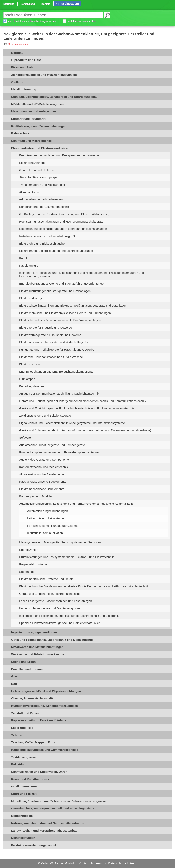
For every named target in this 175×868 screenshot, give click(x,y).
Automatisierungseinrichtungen (48, 511)
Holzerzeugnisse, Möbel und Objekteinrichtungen (46, 691)
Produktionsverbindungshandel (34, 845)
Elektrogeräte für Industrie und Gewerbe (46, 328)
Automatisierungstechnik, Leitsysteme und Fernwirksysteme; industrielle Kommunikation (77, 504)
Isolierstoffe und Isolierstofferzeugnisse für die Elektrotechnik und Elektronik (69, 616)
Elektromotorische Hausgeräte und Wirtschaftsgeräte (54, 342)
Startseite (9, 4)
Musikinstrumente (24, 786)
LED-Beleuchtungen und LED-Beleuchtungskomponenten (57, 372)
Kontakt (46, 4)
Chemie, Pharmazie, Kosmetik (32, 698)
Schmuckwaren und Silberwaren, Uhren (39, 772)
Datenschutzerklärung (123, 863)
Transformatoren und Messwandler (42, 185)
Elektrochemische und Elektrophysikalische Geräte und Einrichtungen (65, 313)
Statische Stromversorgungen (39, 177)
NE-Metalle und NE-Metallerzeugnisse (38, 104)
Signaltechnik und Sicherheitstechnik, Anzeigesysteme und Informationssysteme (72, 423)
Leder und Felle (22, 728)
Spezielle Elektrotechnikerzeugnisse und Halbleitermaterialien (60, 623)
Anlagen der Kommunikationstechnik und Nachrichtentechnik (59, 394)
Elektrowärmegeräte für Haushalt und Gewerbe (50, 335)
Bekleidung (19, 764)
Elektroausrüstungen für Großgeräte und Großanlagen (55, 291)
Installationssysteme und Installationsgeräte (48, 236)
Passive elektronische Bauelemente (43, 482)
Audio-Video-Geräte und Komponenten (45, 460)
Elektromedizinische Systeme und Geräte (46, 579)
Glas (15, 676)
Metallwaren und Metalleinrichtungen (37, 647)
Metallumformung (24, 89)
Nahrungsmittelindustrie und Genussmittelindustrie (48, 823)
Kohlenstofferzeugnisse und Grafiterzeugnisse (50, 608)
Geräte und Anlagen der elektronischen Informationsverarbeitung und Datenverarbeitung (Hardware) (85, 430)
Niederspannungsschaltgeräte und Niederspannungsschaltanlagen (63, 229)
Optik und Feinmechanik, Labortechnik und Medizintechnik (53, 640)
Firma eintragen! (67, 3)
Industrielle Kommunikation (45, 533)
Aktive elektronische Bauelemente (42, 474)
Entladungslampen (31, 386)
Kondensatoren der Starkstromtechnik (44, 207)
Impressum (99, 863)
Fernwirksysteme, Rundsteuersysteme (52, 526)
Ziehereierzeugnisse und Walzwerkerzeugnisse (44, 75)
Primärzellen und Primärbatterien (41, 199)
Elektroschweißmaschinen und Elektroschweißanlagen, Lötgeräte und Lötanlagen (73, 305)
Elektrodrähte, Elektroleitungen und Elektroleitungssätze (56, 251)
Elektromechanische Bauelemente (42, 489)
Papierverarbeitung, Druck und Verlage (39, 720)
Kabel (23, 258)
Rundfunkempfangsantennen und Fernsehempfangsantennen (60, 452)
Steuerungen (28, 572)
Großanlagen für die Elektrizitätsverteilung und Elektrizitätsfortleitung (64, 214)
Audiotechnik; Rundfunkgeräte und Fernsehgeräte (52, 445)
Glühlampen (27, 379)
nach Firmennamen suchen (82, 21)
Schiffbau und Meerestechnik (32, 141)
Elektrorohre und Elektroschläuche (42, 243)
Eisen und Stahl (22, 67)
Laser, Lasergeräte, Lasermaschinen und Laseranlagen (56, 601)
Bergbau (17, 53)
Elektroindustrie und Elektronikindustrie (40, 148)
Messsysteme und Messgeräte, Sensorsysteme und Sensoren (60, 542)
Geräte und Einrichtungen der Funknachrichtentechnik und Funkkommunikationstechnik (77, 408)
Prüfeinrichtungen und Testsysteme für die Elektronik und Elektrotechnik (66, 557)
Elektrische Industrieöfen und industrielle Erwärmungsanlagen (60, 320)
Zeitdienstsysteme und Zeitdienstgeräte (45, 416)
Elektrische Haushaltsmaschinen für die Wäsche (51, 357)
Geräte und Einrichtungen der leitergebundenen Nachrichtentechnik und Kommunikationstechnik (83, 401)
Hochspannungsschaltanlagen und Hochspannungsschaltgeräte (61, 221)
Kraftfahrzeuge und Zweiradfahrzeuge (38, 126)
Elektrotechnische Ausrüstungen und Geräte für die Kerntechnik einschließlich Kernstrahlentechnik (84, 586)
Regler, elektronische (33, 564)
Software (25, 438)
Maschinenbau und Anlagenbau (34, 111)
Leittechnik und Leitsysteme (45, 518)
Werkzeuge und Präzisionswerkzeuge (38, 654)
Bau (14, 684)
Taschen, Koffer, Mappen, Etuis (33, 742)
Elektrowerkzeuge (31, 298)
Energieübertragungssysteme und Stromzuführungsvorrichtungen (62, 283)
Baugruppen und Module (35, 496)
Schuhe (17, 735)
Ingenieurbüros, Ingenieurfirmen (34, 632)
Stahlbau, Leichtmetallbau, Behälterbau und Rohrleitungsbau (54, 97)
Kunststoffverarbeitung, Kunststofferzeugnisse (45, 706)
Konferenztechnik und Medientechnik (44, 467)
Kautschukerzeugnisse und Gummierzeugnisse (45, 750)
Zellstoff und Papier (25, 713)
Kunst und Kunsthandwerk (30, 779)
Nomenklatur (28, 4)
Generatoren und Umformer (37, 170)
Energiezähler (28, 550)
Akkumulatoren (29, 192)
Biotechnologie (22, 816)
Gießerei (17, 82)
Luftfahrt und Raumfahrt (28, 119)
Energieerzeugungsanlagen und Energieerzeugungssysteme (59, 155)
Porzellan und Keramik (27, 669)
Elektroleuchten (29, 364)
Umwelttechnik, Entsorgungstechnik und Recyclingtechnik (53, 808)
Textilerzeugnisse (24, 757)
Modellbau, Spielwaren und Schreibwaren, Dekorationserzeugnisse (59, 801)
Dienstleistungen (23, 838)
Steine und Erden (23, 662)
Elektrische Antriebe (32, 163)
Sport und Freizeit (24, 794)
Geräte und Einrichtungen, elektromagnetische (50, 594)
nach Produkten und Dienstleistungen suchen (32, 21)
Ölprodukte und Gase (26, 60)
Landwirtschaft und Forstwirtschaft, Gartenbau (44, 830)
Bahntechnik (20, 133)
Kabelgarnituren (30, 265)
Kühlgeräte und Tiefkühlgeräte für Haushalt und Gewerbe (57, 350)
